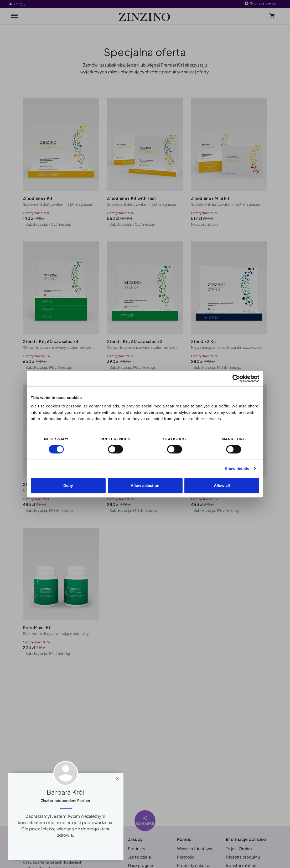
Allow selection (145, 485)
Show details (237, 469)
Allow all (222, 485)
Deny (68, 485)
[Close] (118, 778)
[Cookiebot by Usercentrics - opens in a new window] (236, 379)
